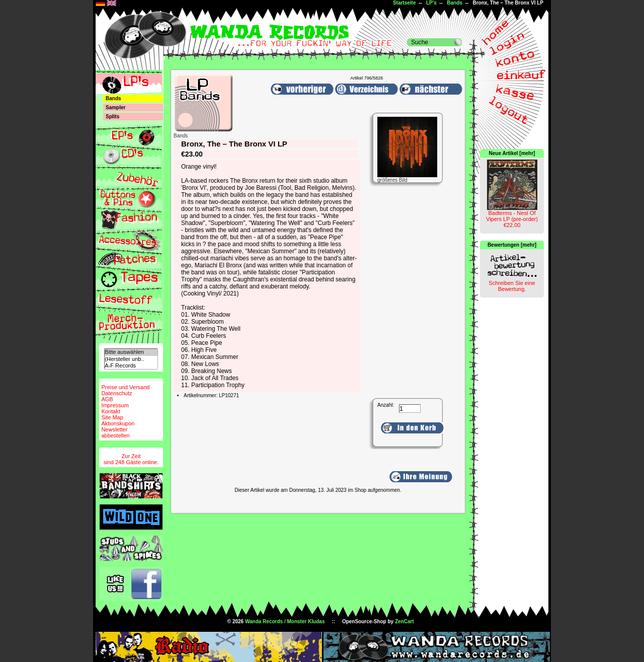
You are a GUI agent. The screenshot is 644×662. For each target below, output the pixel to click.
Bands (455, 3)
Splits (112, 117)
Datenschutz (116, 393)
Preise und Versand (125, 387)
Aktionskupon (118, 423)
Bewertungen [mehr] (512, 245)
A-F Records (131, 366)
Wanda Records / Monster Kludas (285, 621)
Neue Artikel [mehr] (512, 153)
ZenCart (405, 621)
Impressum (115, 405)
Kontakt (110, 411)
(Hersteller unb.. (131, 359)
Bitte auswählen (131, 352)
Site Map (112, 417)
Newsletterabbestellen (115, 432)
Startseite (405, 3)
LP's (431, 3)
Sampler (115, 107)
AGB (107, 399)
